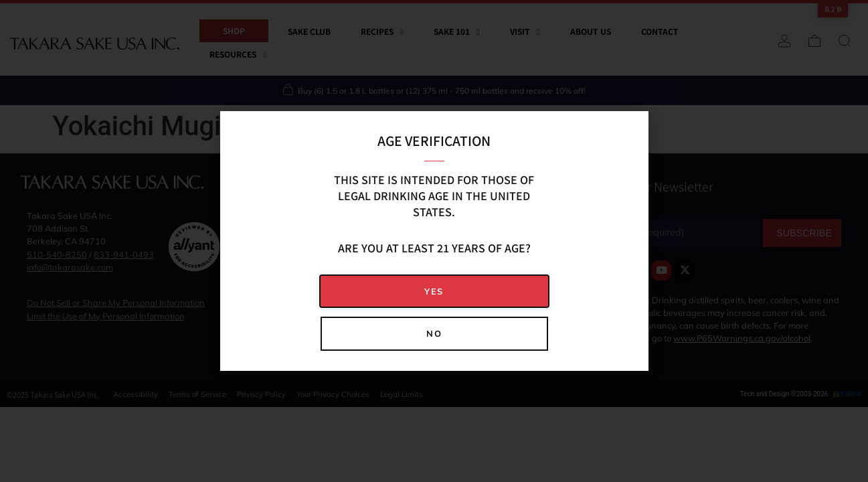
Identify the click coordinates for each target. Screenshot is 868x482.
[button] (434, 292)
